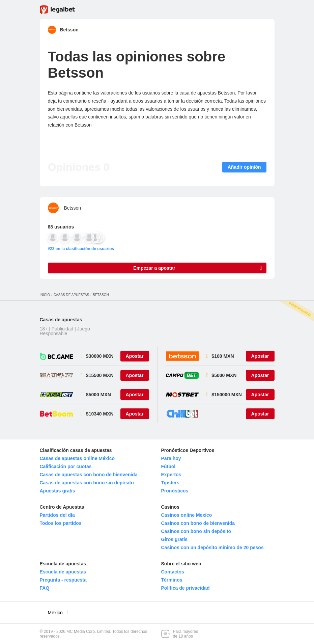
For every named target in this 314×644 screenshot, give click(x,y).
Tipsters (170, 483)
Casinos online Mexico (187, 515)
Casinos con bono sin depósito (196, 531)
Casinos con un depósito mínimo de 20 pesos (212, 547)
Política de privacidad (185, 588)
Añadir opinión (244, 167)
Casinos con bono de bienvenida (198, 523)
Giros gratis (175, 539)
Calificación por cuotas (66, 466)
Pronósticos (175, 491)
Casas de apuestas (71, 295)
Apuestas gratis (58, 491)
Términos (172, 580)
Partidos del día (57, 515)
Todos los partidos (61, 523)
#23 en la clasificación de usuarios (81, 249)
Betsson (69, 30)
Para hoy (171, 458)
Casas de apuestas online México (77, 458)
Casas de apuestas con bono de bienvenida (89, 475)
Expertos (171, 475)
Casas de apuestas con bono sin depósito (87, 483)
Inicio (45, 295)
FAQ (45, 588)
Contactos (173, 572)
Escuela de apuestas (63, 572)
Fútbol (168, 466)
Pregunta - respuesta (63, 580)
